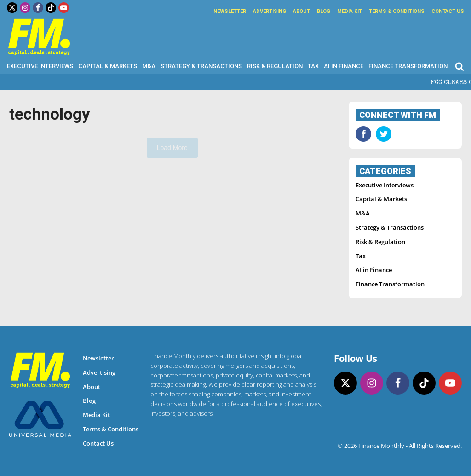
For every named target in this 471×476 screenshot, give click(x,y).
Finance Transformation (408, 66)
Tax (313, 66)
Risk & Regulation (275, 66)
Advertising (270, 11)
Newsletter (230, 11)
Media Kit (350, 11)
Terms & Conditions (397, 11)
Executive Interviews (40, 66)
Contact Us (448, 11)
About (302, 11)
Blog (324, 11)
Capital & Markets (108, 66)
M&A (149, 66)
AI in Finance (344, 66)
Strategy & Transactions (201, 66)
